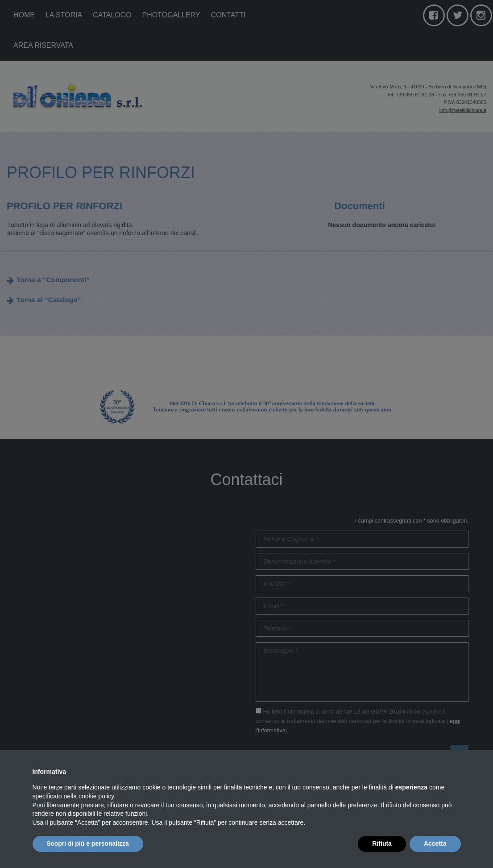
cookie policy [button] (96, 796)
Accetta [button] (435, 843)
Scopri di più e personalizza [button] (88, 843)
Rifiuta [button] (382, 843)
